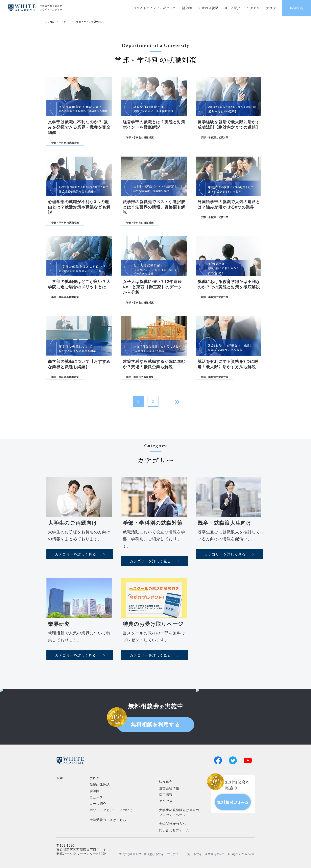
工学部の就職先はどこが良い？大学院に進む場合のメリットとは (79, 284)
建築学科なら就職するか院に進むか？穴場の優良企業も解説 (154, 364)
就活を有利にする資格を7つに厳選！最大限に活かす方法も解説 (228, 364)
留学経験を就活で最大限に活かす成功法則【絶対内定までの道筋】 (229, 125)
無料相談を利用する (156, 725)
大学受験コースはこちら (108, 820)
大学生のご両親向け (73, 523)
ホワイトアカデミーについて (155, 8)
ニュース (96, 797)
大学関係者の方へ (172, 824)
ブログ (271, 8)
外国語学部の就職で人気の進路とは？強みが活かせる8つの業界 (229, 204)
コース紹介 (232, 8)
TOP (60, 778)
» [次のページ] (177, 401)
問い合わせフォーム (174, 830)
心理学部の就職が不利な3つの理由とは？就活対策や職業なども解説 (79, 207)
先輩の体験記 (208, 8)
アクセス (253, 8)
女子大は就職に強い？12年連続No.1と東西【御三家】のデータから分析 (152, 287)
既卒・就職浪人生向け (225, 523)
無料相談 (296, 8)
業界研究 (59, 624)
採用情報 (166, 795)
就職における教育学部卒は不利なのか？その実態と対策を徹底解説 (229, 284)
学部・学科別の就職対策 (90, 22)
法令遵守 (166, 782)
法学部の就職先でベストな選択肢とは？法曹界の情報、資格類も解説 (154, 207)
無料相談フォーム (233, 802)
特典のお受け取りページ (153, 624)
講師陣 (187, 8)
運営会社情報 (169, 788)
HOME (50, 22)
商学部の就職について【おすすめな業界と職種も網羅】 (79, 364)
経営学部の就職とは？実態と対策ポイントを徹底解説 (154, 125)
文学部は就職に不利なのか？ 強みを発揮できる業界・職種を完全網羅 (79, 127)
